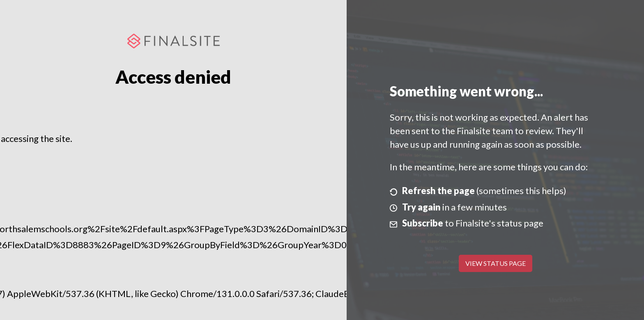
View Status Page (496, 263)
